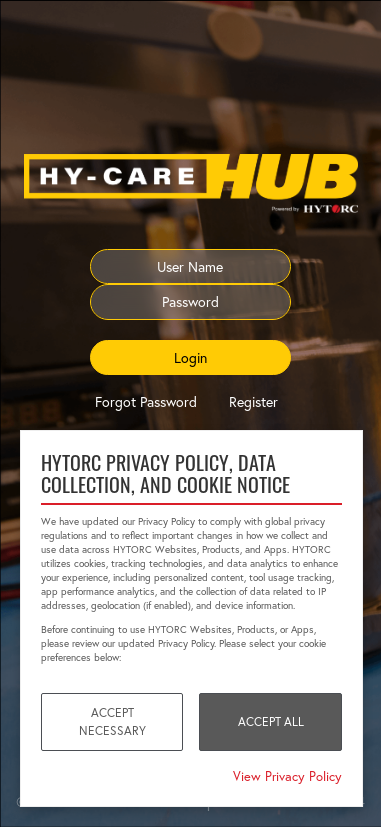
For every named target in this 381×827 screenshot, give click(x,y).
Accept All (271, 721)
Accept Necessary (112, 721)
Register (253, 401)
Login (190, 357)
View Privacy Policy (287, 776)
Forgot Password (146, 401)
